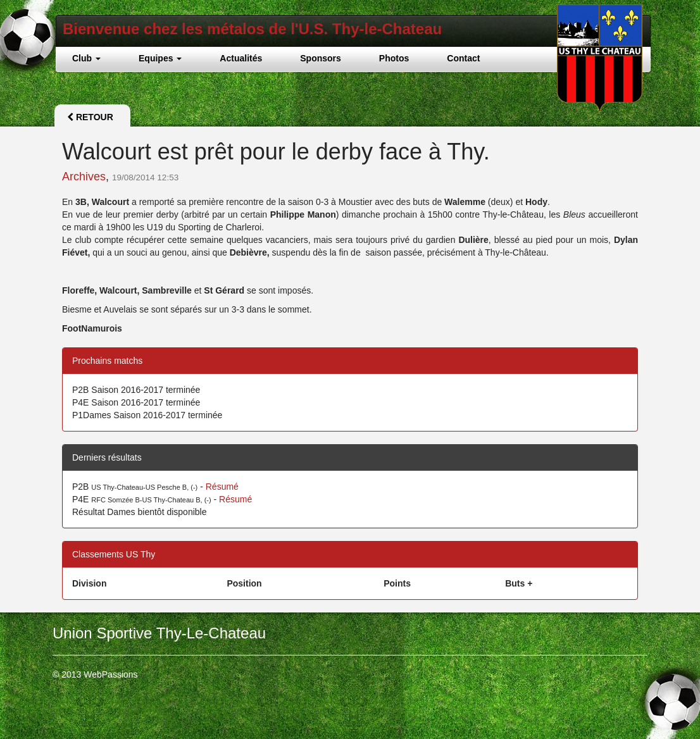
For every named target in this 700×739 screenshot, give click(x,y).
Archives (84, 177)
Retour (90, 117)
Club (86, 58)
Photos (394, 58)
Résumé (222, 487)
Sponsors (321, 58)
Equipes (160, 58)
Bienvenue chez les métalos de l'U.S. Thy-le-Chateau (252, 29)
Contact (463, 58)
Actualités (241, 58)
